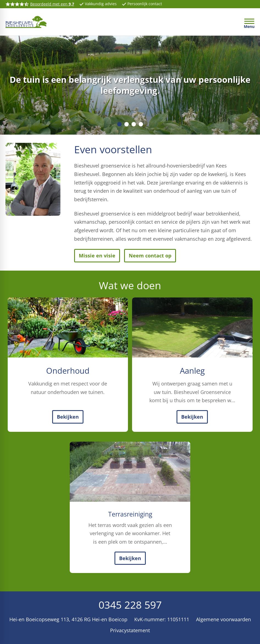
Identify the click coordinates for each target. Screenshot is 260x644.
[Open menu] (249, 23)
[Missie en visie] (97, 256)
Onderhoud (68, 371)
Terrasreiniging (130, 514)
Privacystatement (130, 630)
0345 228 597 (130, 605)
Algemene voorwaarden (223, 619)
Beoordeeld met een (52, 4)
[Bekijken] (68, 417)
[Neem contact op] (150, 256)
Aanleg (192, 371)
